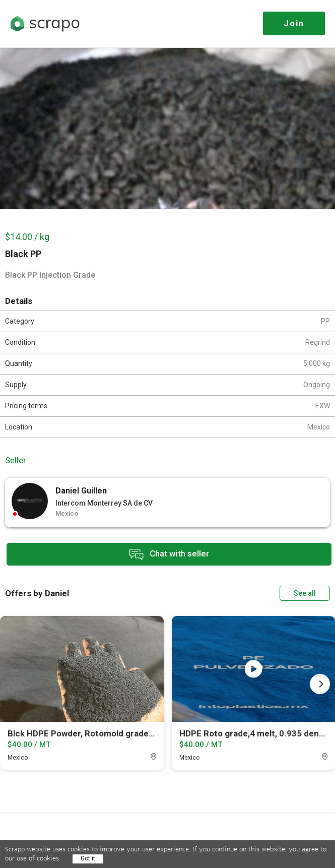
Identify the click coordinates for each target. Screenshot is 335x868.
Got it (88, 858)
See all (305, 593)
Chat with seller (169, 554)
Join (294, 23)
